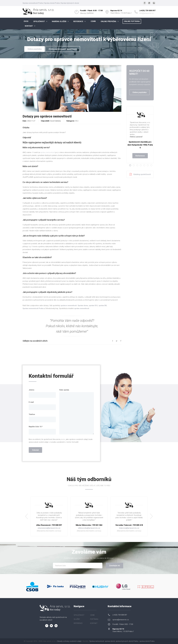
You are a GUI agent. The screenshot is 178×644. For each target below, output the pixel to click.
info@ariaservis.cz (147, 13)
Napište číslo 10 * (36, 427)
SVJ (77, 121)
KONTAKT (29, 26)
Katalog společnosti (140, 174)
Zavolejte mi (114, 566)
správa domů (110, 641)
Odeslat (35, 450)
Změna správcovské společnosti (63, 49)
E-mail (31, 402)
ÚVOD (26, 21)
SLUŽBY (77, 619)
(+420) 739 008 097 (147, 11)
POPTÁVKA (94, 619)
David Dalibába (56, 121)
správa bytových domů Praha (127, 641)
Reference (140, 156)
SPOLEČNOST (39, 21)
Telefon (32, 414)
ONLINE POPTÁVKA (132, 21)
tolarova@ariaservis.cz (129, 528)
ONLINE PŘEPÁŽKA (108, 21)
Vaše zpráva (64, 390)
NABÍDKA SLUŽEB (59, 21)
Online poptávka (35, 49)
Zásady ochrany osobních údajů (69, 641)
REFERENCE (78, 21)
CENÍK (93, 21)
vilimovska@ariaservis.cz (89, 528)
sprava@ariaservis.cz (121, 620)
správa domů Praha (147, 641)
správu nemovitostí (48, 152)
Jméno (32, 390)
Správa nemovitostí (97, 641)
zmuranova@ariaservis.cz (49, 528)
